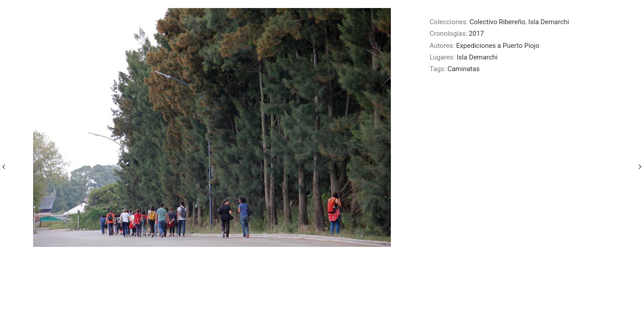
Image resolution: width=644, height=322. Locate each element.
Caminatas (463, 69)
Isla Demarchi (549, 22)
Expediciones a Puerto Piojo (498, 46)
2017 (476, 34)
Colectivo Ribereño (498, 22)
